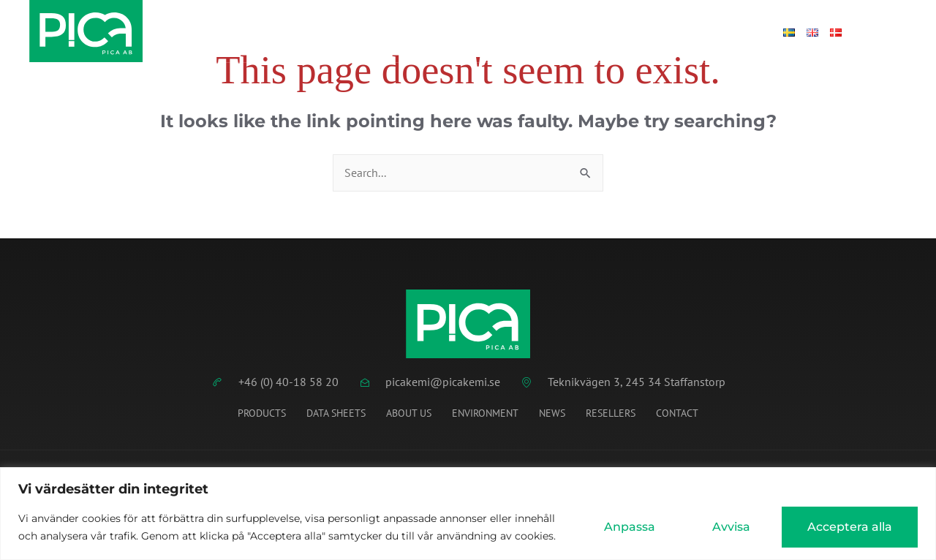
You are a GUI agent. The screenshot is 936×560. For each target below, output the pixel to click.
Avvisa (731, 527)
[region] (468, 514)
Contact (677, 31)
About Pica (595, 31)
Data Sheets (358, 31)
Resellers (611, 413)
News (518, 31)
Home (284, 31)
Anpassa (630, 527)
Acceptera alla (850, 527)
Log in (740, 31)
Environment (485, 413)
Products (446, 31)
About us (409, 413)
